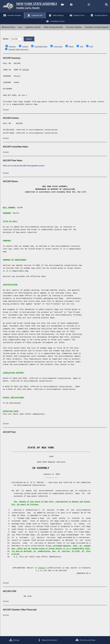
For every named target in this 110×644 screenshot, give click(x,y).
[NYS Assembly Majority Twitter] (20, 18)
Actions (26, 60)
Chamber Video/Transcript (19, 63)
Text (84, 60)
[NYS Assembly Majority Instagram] (29, 18)
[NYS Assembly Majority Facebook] (11, 18)
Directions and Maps (85, 640)
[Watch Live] (2, 18)
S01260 (26, 84)
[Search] (47, 18)
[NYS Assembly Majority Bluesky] (38, 18)
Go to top (6, 123)
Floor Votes (60, 60)
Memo (73, 60)
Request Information (47, 640)
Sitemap (14, 640)
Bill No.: (6, 52)
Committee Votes (42, 60)
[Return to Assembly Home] (33, 7)
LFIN (94, 60)
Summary (13, 60)
